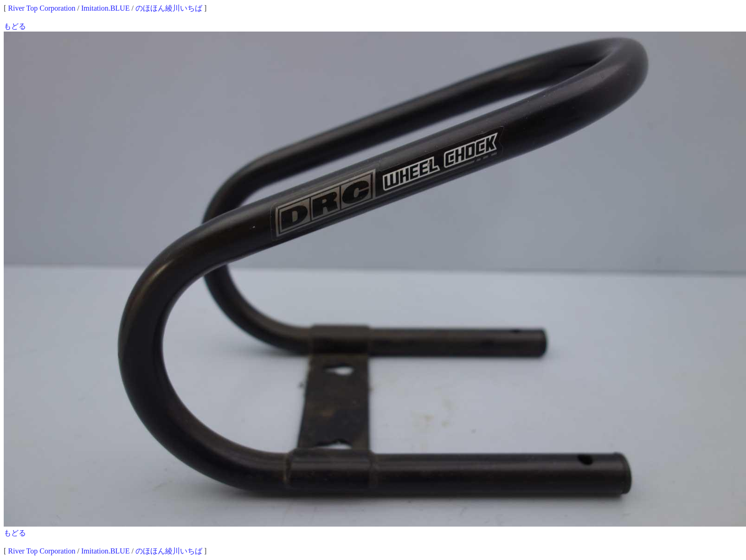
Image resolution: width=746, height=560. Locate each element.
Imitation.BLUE (105, 8)
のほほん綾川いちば (169, 8)
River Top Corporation (42, 8)
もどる (15, 26)
